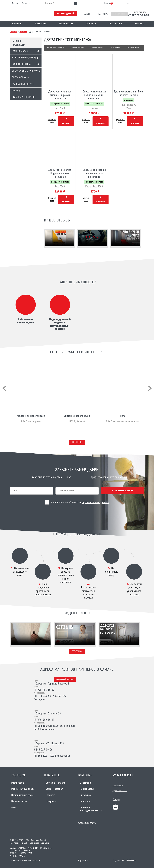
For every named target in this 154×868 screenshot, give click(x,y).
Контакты (140, 24)
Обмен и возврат (54, 789)
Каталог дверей (65, 14)
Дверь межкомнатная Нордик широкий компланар (60, 174)
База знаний (116, 24)
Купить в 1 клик (52, 121)
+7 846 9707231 (123, 776)
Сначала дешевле (78, 47)
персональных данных (95, 502)
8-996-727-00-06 (43, 750)
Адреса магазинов (120, 791)
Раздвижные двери (23, 84)
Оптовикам (91, 24)
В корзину (66, 121)
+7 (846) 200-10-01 (44, 720)
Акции (87, 14)
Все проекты (77, 442)
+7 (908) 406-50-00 (44, 690)
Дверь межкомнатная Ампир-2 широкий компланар (60, 95)
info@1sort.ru (118, 786)
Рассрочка (51, 801)
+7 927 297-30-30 (138, 15)
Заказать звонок (120, 14)
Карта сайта (83, 861)
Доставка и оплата (55, 783)
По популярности (133, 47)
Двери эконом (21, 78)
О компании (16, 24)
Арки (16, 91)
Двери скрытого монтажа (26, 71)
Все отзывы (77, 651)
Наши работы (66, 24)
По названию (115, 47)
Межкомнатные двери (25, 58)
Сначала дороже (98, 47)
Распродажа (20, 51)
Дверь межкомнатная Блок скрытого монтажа (128, 93)
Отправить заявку (123, 491)
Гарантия (50, 795)
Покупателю (40, 24)
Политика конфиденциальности (91, 809)
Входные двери (21, 64)
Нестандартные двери (23, 97)
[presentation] (4, 388)
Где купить (103, 14)
